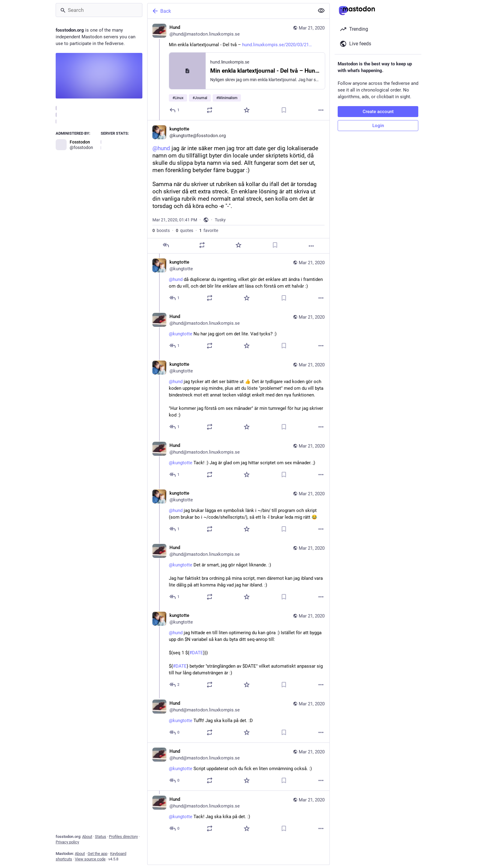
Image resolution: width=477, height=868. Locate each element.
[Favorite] (247, 110)
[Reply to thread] (175, 298)
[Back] (230, 11)
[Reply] (175, 110)
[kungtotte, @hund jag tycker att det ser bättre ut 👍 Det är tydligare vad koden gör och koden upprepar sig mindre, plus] (238, 396)
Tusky (220, 220)
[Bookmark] (284, 110)
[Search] (99, 10)
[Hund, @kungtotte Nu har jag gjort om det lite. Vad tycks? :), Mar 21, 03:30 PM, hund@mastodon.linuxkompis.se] (238, 332)
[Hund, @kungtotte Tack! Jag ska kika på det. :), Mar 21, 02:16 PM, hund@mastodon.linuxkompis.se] (238, 814)
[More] (321, 110)
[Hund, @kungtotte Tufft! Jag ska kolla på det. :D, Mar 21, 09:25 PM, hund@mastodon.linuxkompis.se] (238, 719)
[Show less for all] (321, 11)
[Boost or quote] (210, 110)
